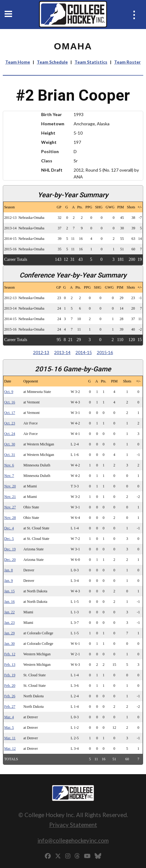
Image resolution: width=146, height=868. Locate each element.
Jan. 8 (8, 570)
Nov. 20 (10, 486)
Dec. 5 (9, 539)
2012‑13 (41, 352)
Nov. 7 (9, 476)
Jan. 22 (9, 612)
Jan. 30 (9, 644)
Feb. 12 (10, 654)
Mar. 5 (9, 728)
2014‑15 (84, 352)
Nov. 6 (9, 465)
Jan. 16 (9, 602)
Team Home (18, 62)
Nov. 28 (10, 518)
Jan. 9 (8, 581)
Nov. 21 (10, 497)
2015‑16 (105, 352)
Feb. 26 (10, 696)
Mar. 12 (10, 749)
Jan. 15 (9, 591)
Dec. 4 (9, 528)
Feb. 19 (10, 675)
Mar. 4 (9, 717)
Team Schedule (52, 62)
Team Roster (127, 62)
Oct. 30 (9, 444)
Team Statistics (91, 62)
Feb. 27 (10, 707)
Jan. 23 (9, 623)
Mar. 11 (10, 738)
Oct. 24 (9, 434)
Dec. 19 (10, 549)
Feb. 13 (10, 665)
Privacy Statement (73, 825)
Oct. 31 (9, 455)
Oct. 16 (9, 402)
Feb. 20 (10, 686)
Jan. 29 (9, 633)
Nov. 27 (10, 507)
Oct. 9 (9, 392)
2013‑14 (62, 352)
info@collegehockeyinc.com (73, 840)
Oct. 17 (9, 413)
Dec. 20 (10, 560)
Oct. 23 (9, 423)
